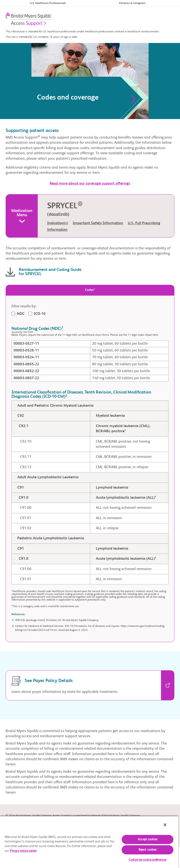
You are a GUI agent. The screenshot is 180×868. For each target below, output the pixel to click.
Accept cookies (148, 839)
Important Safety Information (98, 223)
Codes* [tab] (90, 290)
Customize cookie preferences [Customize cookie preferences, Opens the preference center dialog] (148, 860)
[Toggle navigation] (169, 19)
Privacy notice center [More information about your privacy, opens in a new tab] (23, 851)
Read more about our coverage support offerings (90, 184)
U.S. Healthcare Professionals (48, 3)
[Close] (165, 825)
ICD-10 (40, 314)
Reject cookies (148, 850)
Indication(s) (58, 223)
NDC (21, 314)
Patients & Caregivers (132, 3)
